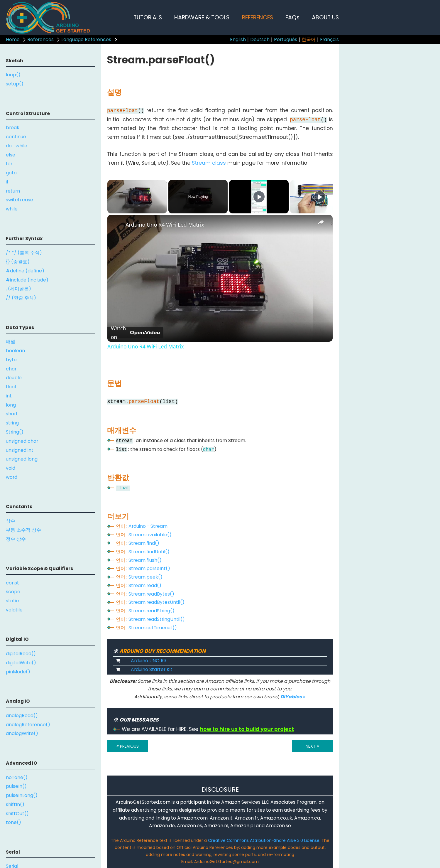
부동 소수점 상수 (23, 530)
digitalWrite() (21, 663)
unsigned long (22, 459)
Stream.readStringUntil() (157, 619)
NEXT (312, 746)
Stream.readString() (152, 611)
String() (15, 432)
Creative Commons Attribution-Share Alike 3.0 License (264, 840)
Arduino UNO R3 (149, 661)
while (12, 209)
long (11, 405)
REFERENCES (258, 17)
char (11, 369)
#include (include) (27, 280)
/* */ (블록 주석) (24, 253)
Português (286, 39)
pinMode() (18, 672)
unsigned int (20, 450)
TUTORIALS (148, 17)
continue (16, 137)
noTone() (17, 777)
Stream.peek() (145, 577)
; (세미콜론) (18, 289)
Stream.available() (150, 535)
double (14, 378)
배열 (11, 342)
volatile (14, 610)
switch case (20, 200)
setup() (15, 84)
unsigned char (22, 441)
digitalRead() (21, 654)
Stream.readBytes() (151, 594)
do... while (17, 146)
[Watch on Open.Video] (135, 333)
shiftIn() (15, 804)
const (12, 583)
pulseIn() (16, 786)
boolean (15, 351)
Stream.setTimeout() (153, 628)
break (13, 128)
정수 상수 (16, 539)
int (9, 396)
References (40, 39)
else (11, 155)
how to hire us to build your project (247, 729)
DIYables (293, 697)
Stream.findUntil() (149, 552)
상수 (11, 521)
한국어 (309, 39)
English (238, 39)
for (9, 164)
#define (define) (25, 271)
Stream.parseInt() (149, 568)
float (11, 387)
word (12, 477)
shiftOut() (17, 814)
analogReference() (28, 725)
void (11, 468)
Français (329, 39)
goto (11, 173)
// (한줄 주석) (21, 298)
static (12, 601)
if (7, 182)
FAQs (292, 17)
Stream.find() (144, 543)
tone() (13, 822)
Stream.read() (145, 585)
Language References (86, 39)
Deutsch (260, 39)
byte (11, 360)
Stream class (209, 163)
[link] (117, 224)
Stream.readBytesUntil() (156, 602)
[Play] (259, 197)
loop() (13, 75)
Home (13, 39)
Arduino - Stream (148, 526)
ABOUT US (325, 17)
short (12, 414)
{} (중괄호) (18, 262)
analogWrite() (22, 733)
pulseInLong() (22, 795)
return (13, 191)
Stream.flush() (145, 560)
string (12, 423)
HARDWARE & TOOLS (202, 17)
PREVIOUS (128, 746)
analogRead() (22, 716)
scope (13, 592)
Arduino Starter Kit (152, 669)
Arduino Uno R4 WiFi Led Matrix (165, 225)
